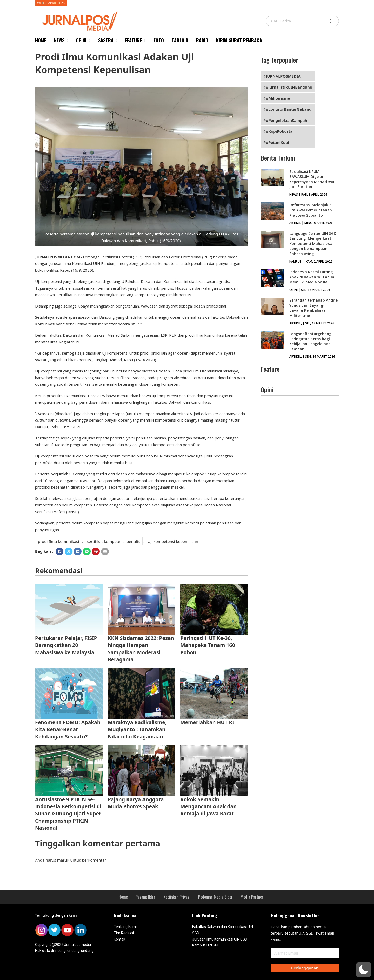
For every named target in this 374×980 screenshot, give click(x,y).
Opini (81, 40)
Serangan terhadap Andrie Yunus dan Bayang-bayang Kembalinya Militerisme (313, 308)
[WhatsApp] (87, 551)
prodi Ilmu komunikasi (58, 541)
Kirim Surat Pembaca (239, 40)
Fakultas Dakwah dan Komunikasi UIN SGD (223, 930)
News (59, 40)
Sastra (106, 40)
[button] (364, 970)
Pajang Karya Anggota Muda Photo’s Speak (136, 803)
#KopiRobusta (279, 131)
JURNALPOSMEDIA (283, 76)
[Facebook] (59, 551)
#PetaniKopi (278, 142)
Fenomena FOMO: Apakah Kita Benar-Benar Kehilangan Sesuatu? (68, 729)
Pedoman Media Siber (215, 897)
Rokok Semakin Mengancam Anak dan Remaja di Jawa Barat (208, 806)
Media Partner (252, 897)
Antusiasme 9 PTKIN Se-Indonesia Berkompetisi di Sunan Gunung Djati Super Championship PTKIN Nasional (68, 814)
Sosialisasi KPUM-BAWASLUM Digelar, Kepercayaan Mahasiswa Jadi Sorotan (312, 179)
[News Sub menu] (68, 41)
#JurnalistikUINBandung (289, 87)
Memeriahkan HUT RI (207, 722)
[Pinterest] (96, 551)
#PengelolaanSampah (287, 120)
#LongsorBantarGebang (289, 109)
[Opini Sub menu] (90, 41)
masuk (63, 860)
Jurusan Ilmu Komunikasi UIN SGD (220, 939)
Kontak (119, 939)
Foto (159, 40)
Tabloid (180, 40)
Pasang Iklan (146, 897)
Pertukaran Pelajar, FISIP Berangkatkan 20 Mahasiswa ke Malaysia (66, 645)
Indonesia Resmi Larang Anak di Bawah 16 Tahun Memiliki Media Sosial (312, 277)
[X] (69, 551)
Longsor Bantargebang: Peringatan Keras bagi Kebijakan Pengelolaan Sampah (311, 341)
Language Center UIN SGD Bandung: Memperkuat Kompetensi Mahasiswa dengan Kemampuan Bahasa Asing (313, 244)
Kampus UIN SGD (206, 945)
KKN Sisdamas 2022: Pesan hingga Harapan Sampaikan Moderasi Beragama (141, 649)
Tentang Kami (125, 927)
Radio (202, 40)
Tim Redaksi (124, 933)
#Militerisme (278, 98)
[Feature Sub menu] (145, 41)
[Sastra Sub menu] (117, 41)
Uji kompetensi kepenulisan (173, 541)
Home (41, 40)
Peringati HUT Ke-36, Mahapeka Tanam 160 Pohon (208, 645)
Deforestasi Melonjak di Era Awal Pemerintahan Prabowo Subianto (311, 210)
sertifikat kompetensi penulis (113, 541)
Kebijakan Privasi (177, 897)
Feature (133, 40)
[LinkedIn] (78, 551)
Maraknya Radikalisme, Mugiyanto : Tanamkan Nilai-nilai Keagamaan (137, 729)
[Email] (105, 551)
